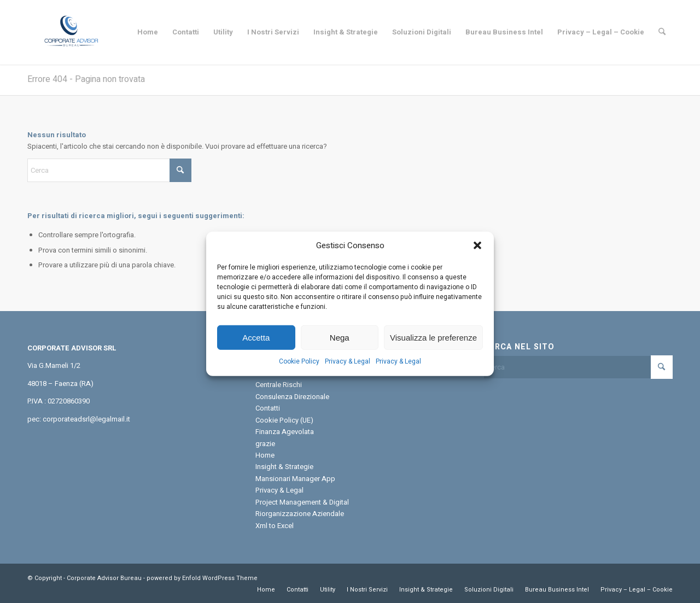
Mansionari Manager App (295, 479)
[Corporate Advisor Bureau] (71, 32)
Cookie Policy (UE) (284, 420)
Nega (340, 348)
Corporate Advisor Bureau (104, 578)
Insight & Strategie (284, 467)
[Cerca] (662, 32)
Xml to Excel (275, 526)
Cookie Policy (299, 372)
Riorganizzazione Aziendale (300, 514)
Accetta (256, 348)
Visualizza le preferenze (433, 348)
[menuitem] (148, 32)
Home (265, 455)
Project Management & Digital (302, 502)
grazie (265, 444)
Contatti (268, 408)
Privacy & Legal (348, 372)
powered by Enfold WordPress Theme (202, 578)
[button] (477, 256)
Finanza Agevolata (285, 432)
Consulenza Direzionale (292, 397)
